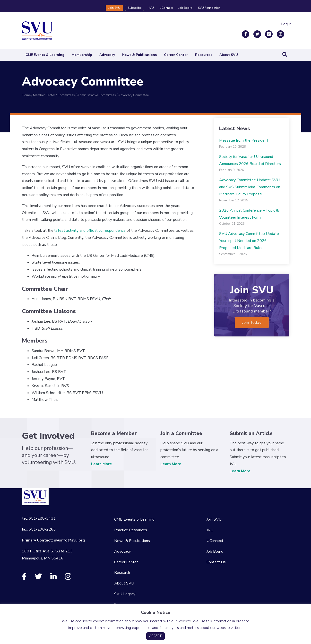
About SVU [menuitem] (124, 583)
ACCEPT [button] (155, 636)
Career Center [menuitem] (126, 562)
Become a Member (114, 433)
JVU (151, 8)
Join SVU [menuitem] (214, 519)
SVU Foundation (209, 8)
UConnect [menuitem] (215, 541)
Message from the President (244, 140)
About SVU (229, 55)
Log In (286, 24)
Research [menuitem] (122, 573)
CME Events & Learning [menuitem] (134, 519)
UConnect (166, 8)
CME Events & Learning (45, 55)
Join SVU (114, 8)
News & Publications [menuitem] (132, 541)
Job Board (185, 8)
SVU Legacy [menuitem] (125, 594)
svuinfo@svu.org (69, 540)
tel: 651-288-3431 (39, 518)
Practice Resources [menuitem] (131, 530)
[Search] (285, 54)
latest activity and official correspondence (90, 231)
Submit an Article (251, 433)
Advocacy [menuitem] (122, 551)
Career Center (176, 55)
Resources (204, 55)
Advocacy (107, 55)
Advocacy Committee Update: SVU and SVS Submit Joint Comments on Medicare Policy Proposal (250, 187)
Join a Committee (181, 433)
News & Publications (139, 55)
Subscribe (135, 8)
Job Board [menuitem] (215, 551)
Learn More (102, 464)
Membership (82, 55)
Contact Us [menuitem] (216, 562)
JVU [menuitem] (210, 530)
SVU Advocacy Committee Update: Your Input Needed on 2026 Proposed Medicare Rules (249, 241)
